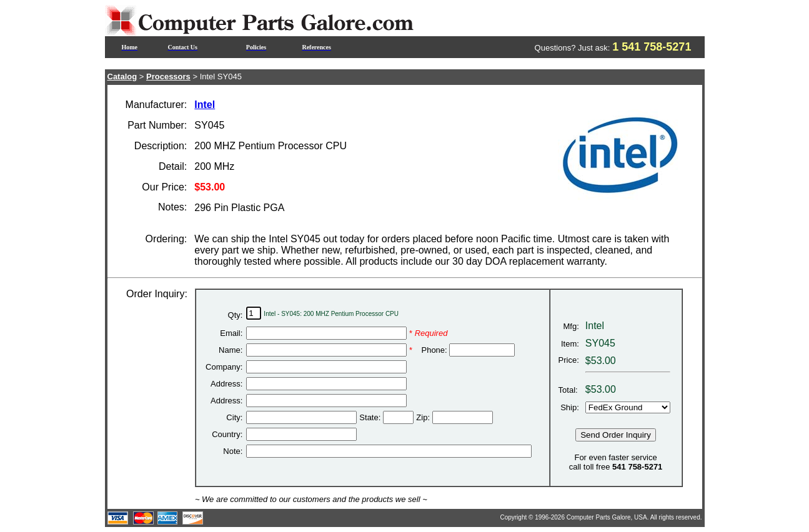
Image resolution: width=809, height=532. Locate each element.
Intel (205, 105)
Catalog (122, 76)
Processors (168, 76)
